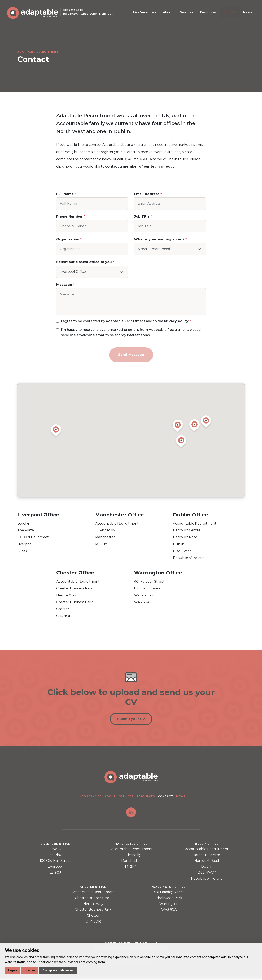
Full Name (65, 194)
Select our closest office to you (85, 262)
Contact (232, 15)
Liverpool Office (38, 515)
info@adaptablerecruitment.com (92, 17)
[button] (178, 426)
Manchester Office (120, 515)
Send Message (131, 355)
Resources (215, 15)
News (246, 15)
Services (197, 15)
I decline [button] (30, 970)
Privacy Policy (176, 321)
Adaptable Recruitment (38, 52)
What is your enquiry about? (159, 239)
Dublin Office (190, 515)
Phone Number (69, 217)
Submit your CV (131, 719)
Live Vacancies (163, 15)
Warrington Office (158, 573)
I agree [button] (13, 970)
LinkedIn (131, 813)
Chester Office (75, 573)
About (183, 15)
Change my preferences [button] (58, 970)
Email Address (147, 194)
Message (64, 285)
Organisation (68, 239)
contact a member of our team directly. (140, 166)
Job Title (142, 217)
